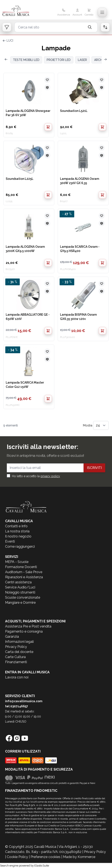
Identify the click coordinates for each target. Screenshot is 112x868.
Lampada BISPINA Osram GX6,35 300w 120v (78, 317)
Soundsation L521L (74, 111)
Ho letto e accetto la (36, 476)
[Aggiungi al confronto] (47, 87)
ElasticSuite (42, 866)
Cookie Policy (17, 857)
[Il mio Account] (77, 13)
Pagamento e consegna (24, 631)
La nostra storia (17, 531)
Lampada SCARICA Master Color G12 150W (25, 385)
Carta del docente (19, 652)
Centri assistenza (18, 582)
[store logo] (20, 11)
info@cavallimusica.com (24, 701)
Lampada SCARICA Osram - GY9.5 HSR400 (80, 249)
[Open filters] (7, 27)
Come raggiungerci (20, 547)
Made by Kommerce (79, 857)
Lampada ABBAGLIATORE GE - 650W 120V (28, 317)
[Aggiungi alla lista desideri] (47, 80)
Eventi (10, 541)
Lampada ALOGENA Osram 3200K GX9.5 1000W (25, 249)
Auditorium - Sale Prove (24, 572)
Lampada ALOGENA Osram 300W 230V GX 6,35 (80, 181)
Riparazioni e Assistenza (24, 577)
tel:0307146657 (17, 706)
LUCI (10, 41)
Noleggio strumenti (20, 592)
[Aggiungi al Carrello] (48, 127)
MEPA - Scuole (17, 562)
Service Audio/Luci (20, 587)
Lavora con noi (17, 677)
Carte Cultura (15, 657)
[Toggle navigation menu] (102, 12)
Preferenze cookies (45, 857)
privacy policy (50, 476)
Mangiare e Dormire (20, 603)
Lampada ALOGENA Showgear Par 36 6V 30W (28, 113)
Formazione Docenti (21, 567)
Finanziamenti (16, 662)
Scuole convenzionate (23, 597)
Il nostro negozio (18, 536)
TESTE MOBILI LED (26, 60)
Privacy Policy (16, 647)
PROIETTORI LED (59, 60)
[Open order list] (105, 27)
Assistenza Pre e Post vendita (28, 626)
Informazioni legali (19, 642)
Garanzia (12, 637)
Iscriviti (94, 468)
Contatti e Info (16, 526)
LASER (82, 60)
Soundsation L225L (20, 179)
